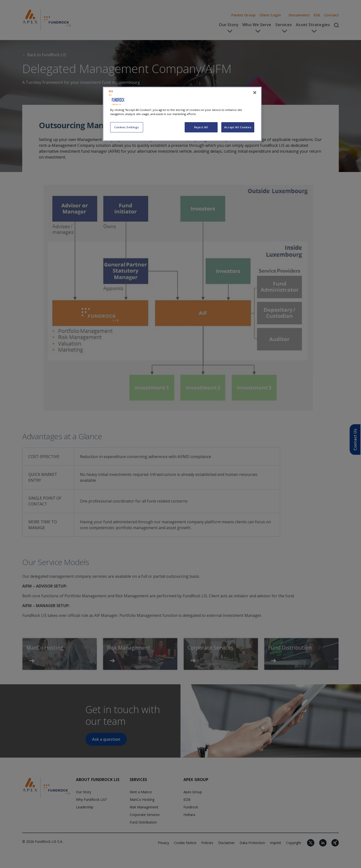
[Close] (255, 93)
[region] (182, 114)
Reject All (201, 127)
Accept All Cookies (238, 127)
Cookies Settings (127, 127)
